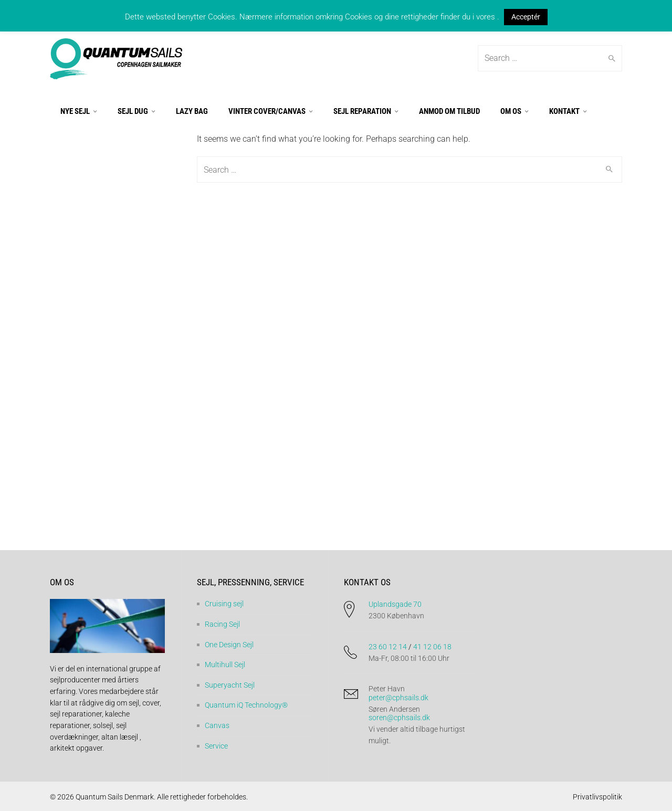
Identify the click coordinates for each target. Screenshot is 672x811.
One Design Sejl (229, 644)
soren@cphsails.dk (399, 718)
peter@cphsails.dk (398, 697)
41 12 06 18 (432, 646)
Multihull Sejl (225, 665)
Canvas (217, 725)
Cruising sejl (224, 604)
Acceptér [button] (526, 17)
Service (216, 745)
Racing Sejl (222, 624)
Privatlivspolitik (597, 797)
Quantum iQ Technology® (246, 705)
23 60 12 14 (388, 646)
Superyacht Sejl (230, 684)
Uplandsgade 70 (395, 604)
